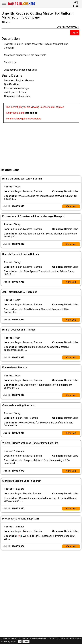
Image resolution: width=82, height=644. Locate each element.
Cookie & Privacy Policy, (69, 639)
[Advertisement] (42, 144)
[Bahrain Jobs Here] (22, 5)
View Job (71, 206)
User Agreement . (11, 642)
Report (75, 33)
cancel (26, 642)
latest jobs (31, 113)
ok (20, 642)
